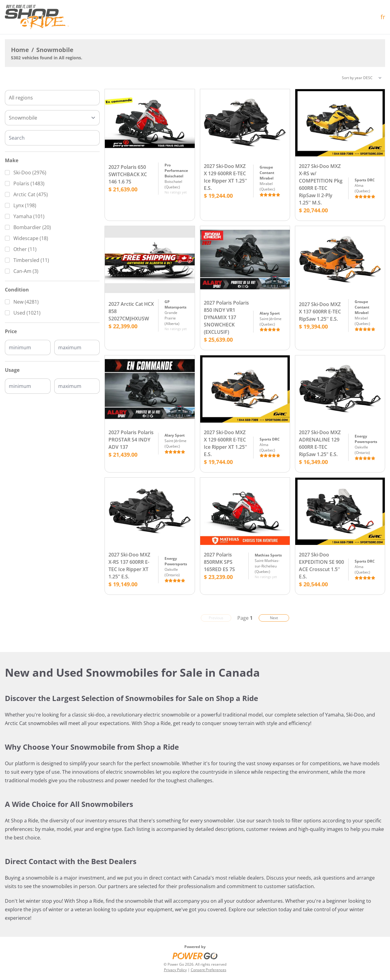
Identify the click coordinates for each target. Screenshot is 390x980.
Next (274, 618)
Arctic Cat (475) (31, 194)
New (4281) (26, 302)
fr (383, 17)
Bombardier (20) (32, 227)
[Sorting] (362, 78)
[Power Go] (195, 956)
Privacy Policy (175, 970)
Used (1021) (27, 313)
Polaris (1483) (29, 183)
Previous (216, 618)
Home (20, 50)
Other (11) (25, 249)
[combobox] (52, 98)
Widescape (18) (31, 238)
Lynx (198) (25, 205)
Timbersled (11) (31, 260)
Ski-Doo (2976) (30, 173)
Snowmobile (55, 50)
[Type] (52, 118)
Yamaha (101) (29, 216)
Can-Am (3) (26, 271)
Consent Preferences (209, 970)
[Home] (37, 17)
